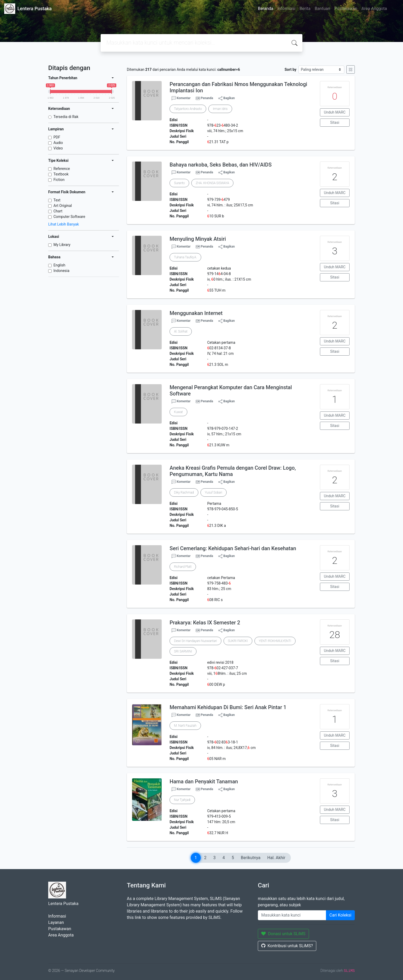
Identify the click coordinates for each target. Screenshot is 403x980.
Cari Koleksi (340, 915)
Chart (58, 211)
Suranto (179, 183)
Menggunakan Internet (196, 313)
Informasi (286, 9)
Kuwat (178, 412)
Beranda (266, 9)
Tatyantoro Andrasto (188, 109)
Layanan (56, 922)
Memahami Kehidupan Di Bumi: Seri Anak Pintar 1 (228, 707)
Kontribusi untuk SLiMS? (287, 946)
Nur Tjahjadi (182, 800)
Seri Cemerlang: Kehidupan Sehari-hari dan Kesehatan (233, 548)
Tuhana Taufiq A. (185, 257)
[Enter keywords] (292, 915)
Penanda (207, 98)
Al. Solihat (181, 331)
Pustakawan (346, 9)
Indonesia (61, 271)
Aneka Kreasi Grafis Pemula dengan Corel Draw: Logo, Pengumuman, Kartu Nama (233, 471)
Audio (58, 143)
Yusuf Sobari (214, 492)
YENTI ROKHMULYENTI (275, 641)
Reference (62, 169)
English (59, 265)
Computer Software (69, 217)
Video (58, 148)
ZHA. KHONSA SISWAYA (212, 183)
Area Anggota (374, 9)
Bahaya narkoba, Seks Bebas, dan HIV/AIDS (220, 165)
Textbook (61, 174)
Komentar (181, 98)
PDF (57, 137)
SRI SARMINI (183, 651)
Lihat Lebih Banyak (64, 224)
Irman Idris (220, 109)
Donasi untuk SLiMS (283, 934)
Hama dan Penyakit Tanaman (204, 781)
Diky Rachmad (184, 492)
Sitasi (335, 122)
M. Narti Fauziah (185, 726)
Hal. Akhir (276, 858)
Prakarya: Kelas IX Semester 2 (205, 623)
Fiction (59, 180)
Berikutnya (251, 858)
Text (57, 200)
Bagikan (227, 98)
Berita (305, 9)
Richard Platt (183, 567)
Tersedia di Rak (66, 117)
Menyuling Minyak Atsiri (198, 239)
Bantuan (322, 9)
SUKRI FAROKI (238, 641)
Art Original (63, 206)
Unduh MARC (335, 112)
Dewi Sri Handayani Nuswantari (195, 641)
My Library (62, 245)
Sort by (290, 69)
